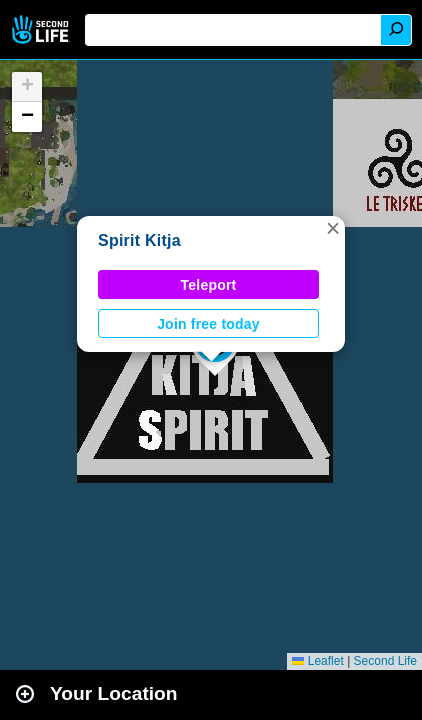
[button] (333, 228)
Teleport (209, 285)
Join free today (208, 324)
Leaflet (317, 661)
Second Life (42, 29)
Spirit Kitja (139, 240)
